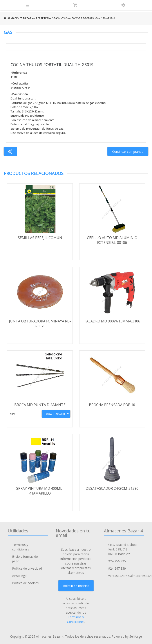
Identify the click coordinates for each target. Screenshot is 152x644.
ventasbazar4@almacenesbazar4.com (126, 576)
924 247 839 (117, 569)
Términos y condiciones (21, 547)
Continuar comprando (128, 152)
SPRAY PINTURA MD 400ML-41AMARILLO (40, 491)
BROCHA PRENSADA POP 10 (112, 405)
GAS (56, 18)
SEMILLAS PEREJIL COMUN (40, 238)
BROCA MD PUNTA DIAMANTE (40, 405)
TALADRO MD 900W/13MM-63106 (112, 321)
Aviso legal (20, 576)
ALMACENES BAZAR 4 (19, 18)
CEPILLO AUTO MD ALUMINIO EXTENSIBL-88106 (112, 240)
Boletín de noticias (76, 586)
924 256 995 (117, 561)
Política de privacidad (27, 569)
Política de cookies (25, 583)
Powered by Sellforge (127, 637)
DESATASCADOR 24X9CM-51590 (112, 489)
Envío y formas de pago (25, 559)
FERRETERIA (43, 18)
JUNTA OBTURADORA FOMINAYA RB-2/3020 (40, 324)
